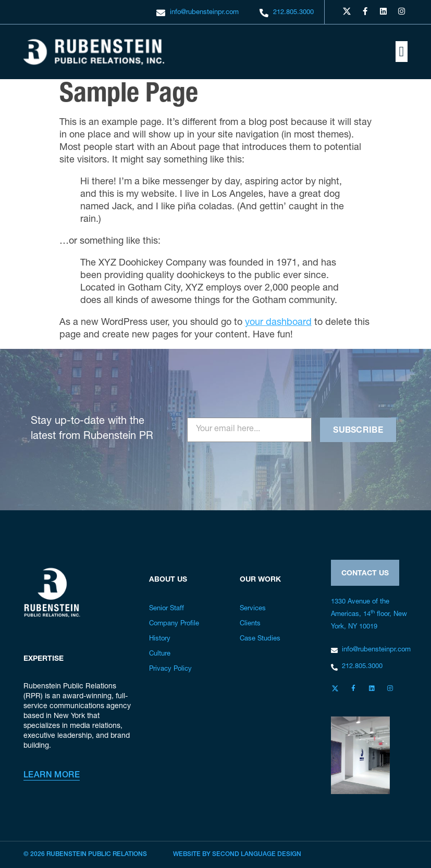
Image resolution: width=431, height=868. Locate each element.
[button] (402, 52)
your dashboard (278, 323)
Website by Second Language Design (237, 854)
